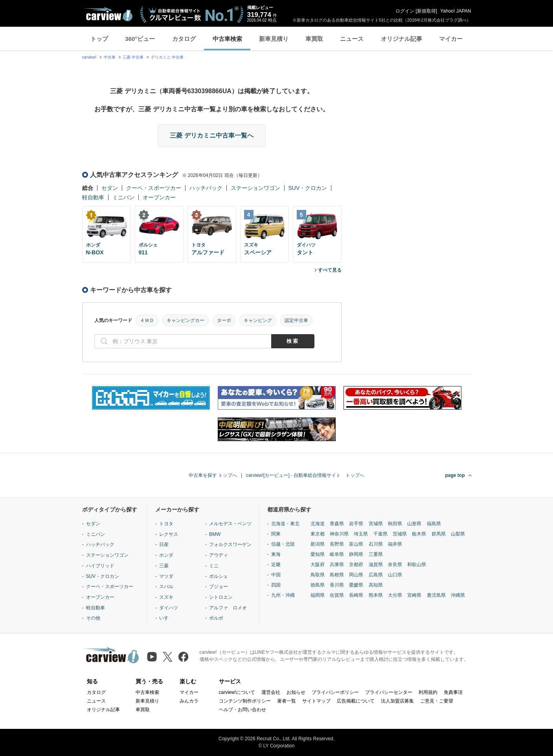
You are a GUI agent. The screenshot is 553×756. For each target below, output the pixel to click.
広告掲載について (356, 701)
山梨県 (458, 534)
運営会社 (271, 692)
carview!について (237, 692)
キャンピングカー (186, 320)
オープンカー (159, 197)
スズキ (166, 597)
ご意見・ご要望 (437, 701)
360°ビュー (140, 39)
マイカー (451, 39)
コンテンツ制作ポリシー (245, 701)
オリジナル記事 (401, 39)
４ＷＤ (147, 320)
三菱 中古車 (133, 57)
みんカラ (189, 701)
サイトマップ (316, 701)
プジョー (219, 587)
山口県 (395, 575)
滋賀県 (376, 565)
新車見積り (274, 39)
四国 (276, 585)
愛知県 (318, 554)
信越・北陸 (283, 544)
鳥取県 (318, 575)
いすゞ (166, 618)
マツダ (166, 576)
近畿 (276, 565)
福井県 (395, 544)
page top (455, 475)
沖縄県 (458, 595)
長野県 (337, 544)
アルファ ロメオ (228, 608)
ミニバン (123, 197)
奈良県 (395, 565)
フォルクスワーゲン (230, 544)
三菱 (164, 566)
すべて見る (330, 270)
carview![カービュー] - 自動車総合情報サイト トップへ (305, 475)
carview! (89, 57)
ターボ (224, 320)
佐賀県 (337, 595)
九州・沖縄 (283, 595)
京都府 (356, 565)
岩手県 (356, 524)
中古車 (110, 57)
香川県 (337, 585)
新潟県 (318, 544)
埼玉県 (361, 534)
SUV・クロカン (308, 188)
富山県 (356, 544)
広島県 (376, 575)
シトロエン (221, 597)
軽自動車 (93, 197)
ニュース (352, 39)
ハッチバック (206, 188)
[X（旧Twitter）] (168, 657)
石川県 (376, 544)
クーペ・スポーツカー (154, 188)
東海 (276, 554)
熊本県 (376, 595)
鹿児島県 (436, 595)
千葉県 (380, 534)
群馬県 (439, 534)
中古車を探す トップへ (213, 475)
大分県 (395, 595)
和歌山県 (417, 565)
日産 (164, 544)
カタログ (184, 39)
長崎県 (356, 595)
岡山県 (356, 575)
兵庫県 (337, 565)
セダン (110, 188)
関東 (276, 534)
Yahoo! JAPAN (456, 11)
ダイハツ (169, 608)
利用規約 (428, 692)
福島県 (434, 524)
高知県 (376, 585)
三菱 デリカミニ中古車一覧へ (211, 135)
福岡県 (318, 595)
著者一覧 (287, 701)
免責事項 (453, 692)
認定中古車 (296, 320)
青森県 (337, 524)
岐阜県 (337, 554)
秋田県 (395, 524)
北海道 (318, 524)
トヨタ (166, 524)
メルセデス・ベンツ (230, 524)
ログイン (405, 11)
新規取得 (426, 11)
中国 (276, 575)
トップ (99, 39)
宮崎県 (414, 595)
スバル (166, 587)
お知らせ (296, 692)
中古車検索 (227, 39)
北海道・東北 (285, 524)
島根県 (337, 575)
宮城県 (376, 524)
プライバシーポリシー (335, 692)
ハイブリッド (100, 566)
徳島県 (318, 585)
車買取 (314, 39)
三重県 (376, 554)
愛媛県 (356, 585)
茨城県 (400, 534)
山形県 (414, 524)
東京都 (318, 534)
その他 (93, 618)
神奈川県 (339, 534)
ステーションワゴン (255, 188)
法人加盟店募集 (397, 701)
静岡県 (356, 554)
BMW (215, 534)
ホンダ (166, 555)
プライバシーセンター (389, 692)
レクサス (169, 534)
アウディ (219, 555)
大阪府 (318, 565)
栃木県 (419, 534)
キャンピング (258, 320)
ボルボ (216, 618)
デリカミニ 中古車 (167, 57)
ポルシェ (219, 576)
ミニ (214, 566)
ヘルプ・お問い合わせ (243, 710)
